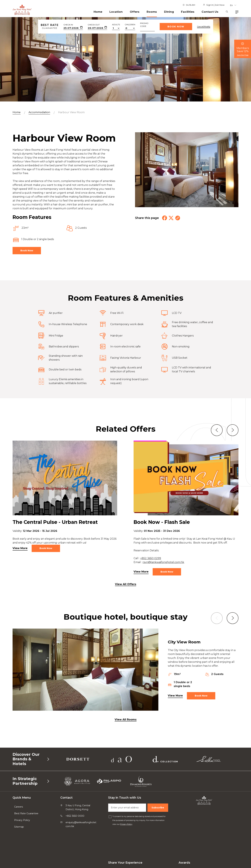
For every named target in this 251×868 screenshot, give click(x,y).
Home (98, 12)
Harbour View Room (71, 112)
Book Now (176, 27)
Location (116, 12)
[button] (217, 446)
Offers (135, 12)
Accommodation (39, 112)
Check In (68, 25)
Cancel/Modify (204, 27)
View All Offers (126, 584)
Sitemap (19, 827)
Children (130, 25)
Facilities (188, 12)
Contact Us (210, 12)
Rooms (152, 12)
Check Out (94, 25)
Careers (19, 807)
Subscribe (158, 808)
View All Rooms (126, 720)
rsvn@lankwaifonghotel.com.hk (163, 578)
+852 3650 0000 (75, 816)
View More (20, 564)
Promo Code (144, 25)
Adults (116, 25)
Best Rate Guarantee (26, 813)
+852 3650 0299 (151, 574)
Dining (169, 12)
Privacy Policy (22, 820)
